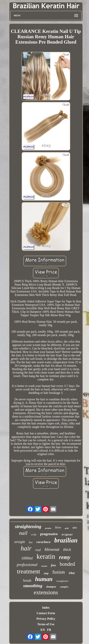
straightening (28, 526)
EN (43, 630)
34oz (72, 573)
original (67, 535)
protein (48, 528)
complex (64, 587)
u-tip (34, 534)
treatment (28, 571)
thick (67, 550)
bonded (67, 564)
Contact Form (46, 613)
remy (65, 557)
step (46, 573)
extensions (46, 592)
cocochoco (43, 542)
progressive (49, 534)
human (44, 579)
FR (49, 630)
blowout (52, 549)
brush (27, 580)
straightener (63, 581)
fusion (58, 572)
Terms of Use (46, 624)
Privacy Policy (46, 619)
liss (31, 542)
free (53, 565)
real (38, 550)
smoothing (33, 586)
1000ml (27, 558)
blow (58, 527)
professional (27, 565)
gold (67, 528)
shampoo (51, 587)
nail (23, 533)
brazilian (66, 540)
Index (46, 608)
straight (20, 542)
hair (26, 548)
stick (75, 528)
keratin (46, 556)
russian (44, 566)
